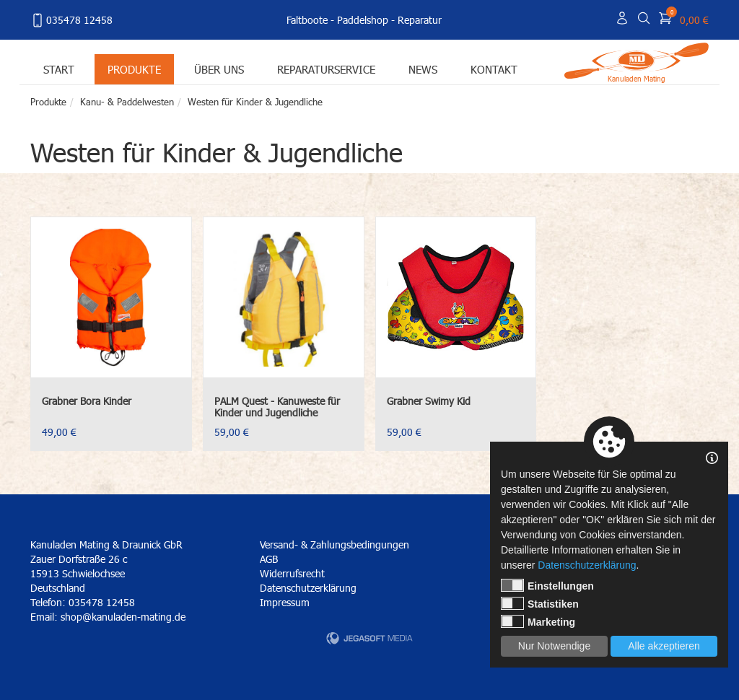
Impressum (285, 602)
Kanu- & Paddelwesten (127, 102)
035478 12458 (71, 20)
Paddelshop (363, 20)
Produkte (134, 69)
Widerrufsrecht (292, 573)
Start (59, 69)
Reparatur (420, 20)
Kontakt (494, 69)
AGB (269, 559)
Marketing (538, 621)
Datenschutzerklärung (308, 588)
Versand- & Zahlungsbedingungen (334, 544)
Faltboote (307, 20)
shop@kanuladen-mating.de (123, 617)
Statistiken (540, 603)
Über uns (219, 69)
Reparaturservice (326, 69)
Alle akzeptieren (664, 646)
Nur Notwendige (554, 646)
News (423, 69)
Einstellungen (547, 585)
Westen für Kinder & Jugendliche (255, 102)
